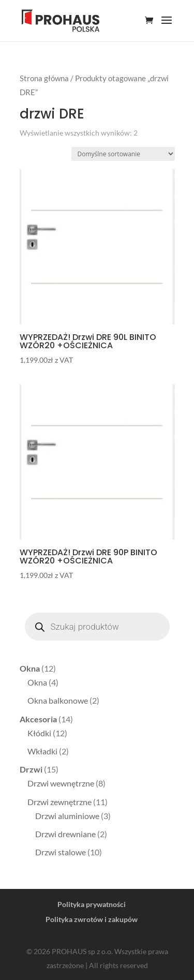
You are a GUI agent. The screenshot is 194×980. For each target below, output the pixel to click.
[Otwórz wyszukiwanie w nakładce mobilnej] (97, 627)
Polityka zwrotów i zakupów (92, 919)
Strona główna (44, 78)
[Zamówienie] (123, 154)
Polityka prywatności (92, 904)
